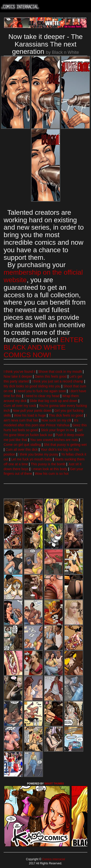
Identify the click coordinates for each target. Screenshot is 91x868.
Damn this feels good (51, 376)
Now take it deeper (18, 376)
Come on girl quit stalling (22, 445)
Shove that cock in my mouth (60, 372)
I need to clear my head (42, 396)
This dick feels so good (66, 415)
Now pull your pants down (32, 411)
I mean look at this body (49, 469)
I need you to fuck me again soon (41, 391)
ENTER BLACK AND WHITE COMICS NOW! (43, 347)
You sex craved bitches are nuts (54, 440)
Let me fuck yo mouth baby (32, 459)
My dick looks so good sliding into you (32, 386)
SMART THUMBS (54, 784)
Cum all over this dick (22, 449)
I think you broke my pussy (38, 454)
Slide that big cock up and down (53, 401)
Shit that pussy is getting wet (65, 445)
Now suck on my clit (56, 420)
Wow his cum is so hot (52, 474)
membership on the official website (43, 276)
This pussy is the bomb (48, 464)
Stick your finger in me (58, 430)
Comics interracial (53, 859)
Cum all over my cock (20, 406)
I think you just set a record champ (57, 381)
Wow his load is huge (30, 415)
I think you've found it (20, 372)
